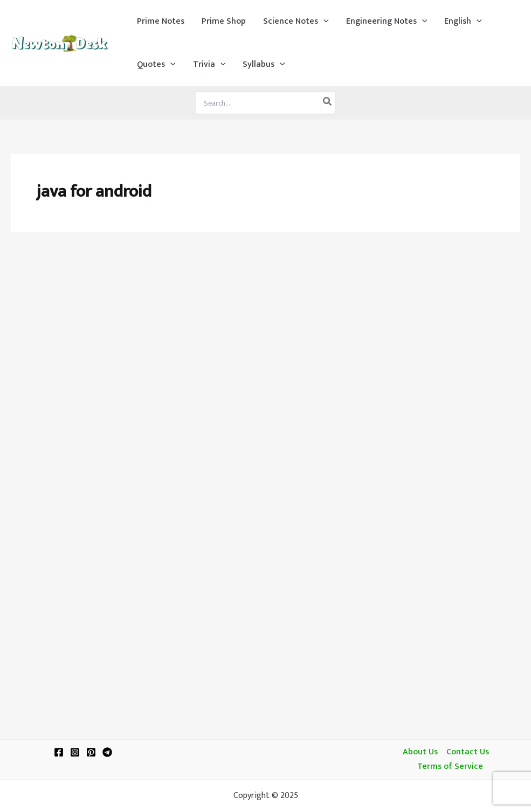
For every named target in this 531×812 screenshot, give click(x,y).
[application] (323, 22)
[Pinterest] (91, 752)
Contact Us (468, 752)
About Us (420, 752)
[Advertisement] (265, 324)
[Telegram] (107, 752)
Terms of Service (450, 767)
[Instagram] (75, 752)
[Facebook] (59, 752)
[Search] (328, 103)
